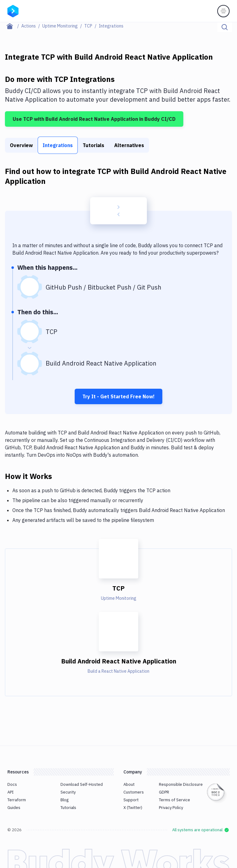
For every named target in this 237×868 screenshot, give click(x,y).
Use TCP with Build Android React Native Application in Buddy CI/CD (94, 119)
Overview (21, 145)
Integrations (58, 145)
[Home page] (13, 26)
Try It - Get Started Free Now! (118, 396)
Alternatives (129, 145)
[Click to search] (225, 27)
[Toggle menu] (223, 11)
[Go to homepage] (13, 11)
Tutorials (94, 145)
